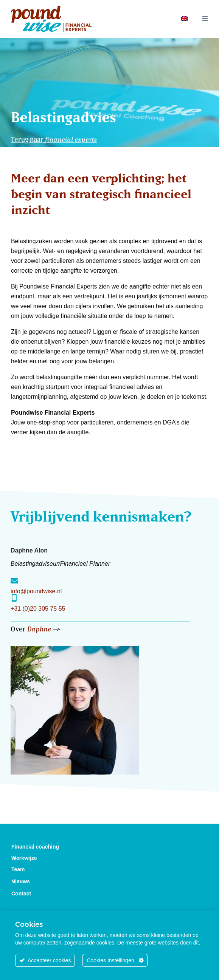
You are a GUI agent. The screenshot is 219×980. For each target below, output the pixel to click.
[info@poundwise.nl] (14, 581)
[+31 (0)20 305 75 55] (14, 598)
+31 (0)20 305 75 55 (38, 609)
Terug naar (54, 138)
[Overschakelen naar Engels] (184, 18)
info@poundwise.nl (36, 591)
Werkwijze (24, 858)
